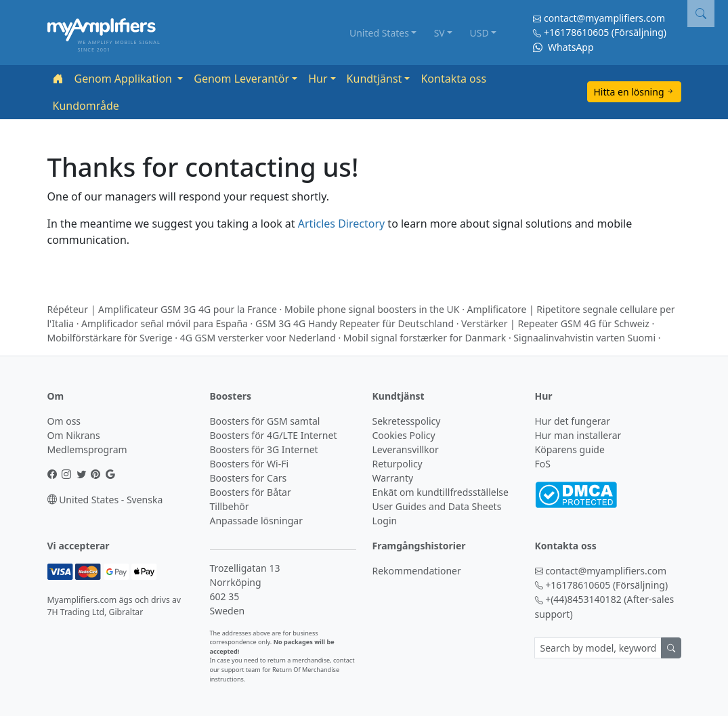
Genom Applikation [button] (125, 79)
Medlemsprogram (87, 449)
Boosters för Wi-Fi (250, 464)
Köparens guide (570, 449)
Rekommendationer (417, 571)
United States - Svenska (105, 500)
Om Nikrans (74, 435)
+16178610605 (576, 32)
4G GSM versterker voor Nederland (258, 338)
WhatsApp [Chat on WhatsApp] (563, 47)
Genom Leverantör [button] (241, 79)
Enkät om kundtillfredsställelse (441, 492)
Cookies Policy (404, 435)
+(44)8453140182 (583, 599)
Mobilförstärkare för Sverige (110, 338)
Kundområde (86, 106)
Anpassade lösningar (256, 521)
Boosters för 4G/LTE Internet (274, 435)
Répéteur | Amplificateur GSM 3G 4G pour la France (162, 309)
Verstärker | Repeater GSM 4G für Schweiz (555, 323)
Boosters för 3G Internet (264, 449)
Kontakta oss (453, 79)
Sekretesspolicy (407, 421)
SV (440, 33)
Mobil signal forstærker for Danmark (425, 338)
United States (379, 33)
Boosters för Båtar (251, 492)
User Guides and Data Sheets (437, 506)
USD (479, 33)
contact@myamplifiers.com (604, 18)
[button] (701, 14)
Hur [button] (318, 79)
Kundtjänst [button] (374, 79)
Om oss (64, 421)
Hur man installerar (578, 435)
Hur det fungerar (573, 421)
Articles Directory (341, 224)
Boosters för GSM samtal (265, 421)
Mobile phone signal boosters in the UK (372, 309)
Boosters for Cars (249, 478)
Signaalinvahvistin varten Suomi (584, 338)
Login (385, 521)
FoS (543, 464)
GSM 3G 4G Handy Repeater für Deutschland (355, 323)
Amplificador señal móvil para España (165, 323)
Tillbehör (230, 506)
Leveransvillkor (406, 449)
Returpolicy (398, 464)
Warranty (393, 478)
